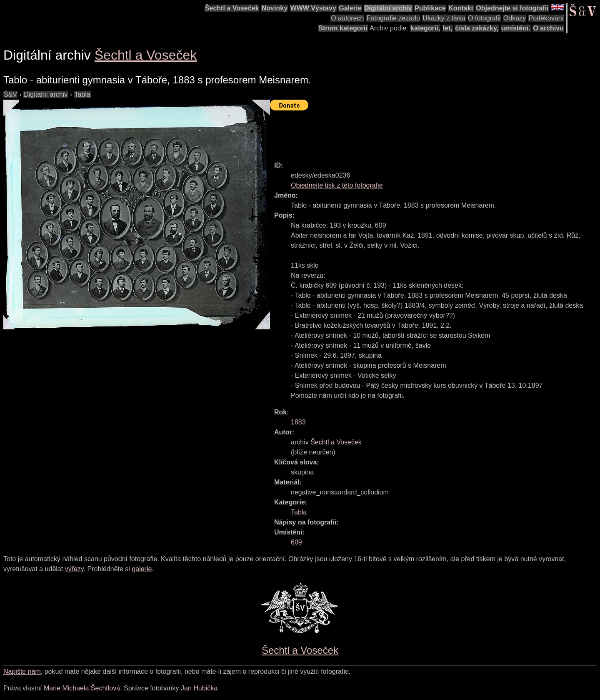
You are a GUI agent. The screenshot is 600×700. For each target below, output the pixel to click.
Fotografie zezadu (393, 18)
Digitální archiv (388, 8)
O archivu (548, 28)
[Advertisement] (422, 132)
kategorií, (425, 28)
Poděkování (546, 18)
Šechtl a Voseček (232, 8)
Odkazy (515, 18)
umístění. (516, 28)
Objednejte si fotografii (512, 8)
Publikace (430, 8)
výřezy (74, 569)
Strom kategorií (343, 28)
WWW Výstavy (313, 8)
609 (296, 542)
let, (448, 28)
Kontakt (461, 8)
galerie (142, 569)
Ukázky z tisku (444, 18)
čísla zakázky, (477, 28)
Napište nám (22, 671)
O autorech (347, 18)
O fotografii (484, 18)
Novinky (275, 8)
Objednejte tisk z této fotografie (337, 185)
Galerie (350, 8)
